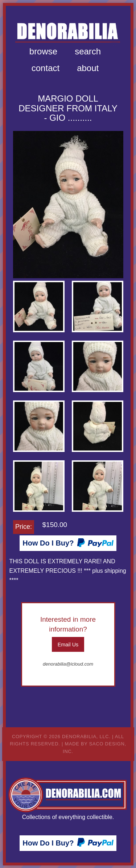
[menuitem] (43, 52)
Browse (43, 51)
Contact (46, 68)
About (88, 68)
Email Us (68, 645)
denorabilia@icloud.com (68, 664)
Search (88, 51)
